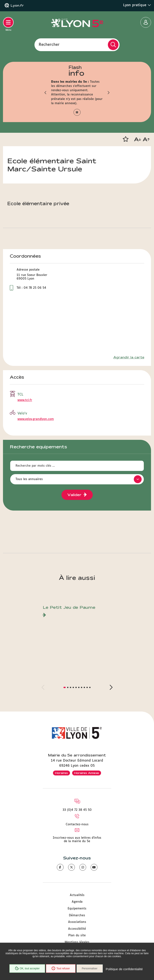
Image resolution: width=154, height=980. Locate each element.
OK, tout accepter (27, 968)
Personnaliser (90, 968)
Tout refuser (61, 968)
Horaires (61, 773)
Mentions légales (77, 942)
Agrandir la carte (129, 357)
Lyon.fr (17, 6)
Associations (77, 922)
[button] (46, 92)
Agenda (77, 902)
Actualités (77, 895)
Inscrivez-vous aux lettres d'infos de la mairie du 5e (77, 840)
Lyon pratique (137, 5)
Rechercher (49, 45)
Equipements (77, 909)
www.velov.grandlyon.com (36, 419)
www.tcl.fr (25, 400)
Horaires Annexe (87, 773)
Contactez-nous (77, 824)
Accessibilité (77, 929)
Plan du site (77, 935)
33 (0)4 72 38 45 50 (77, 810)
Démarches (77, 915)
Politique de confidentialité (124, 969)
